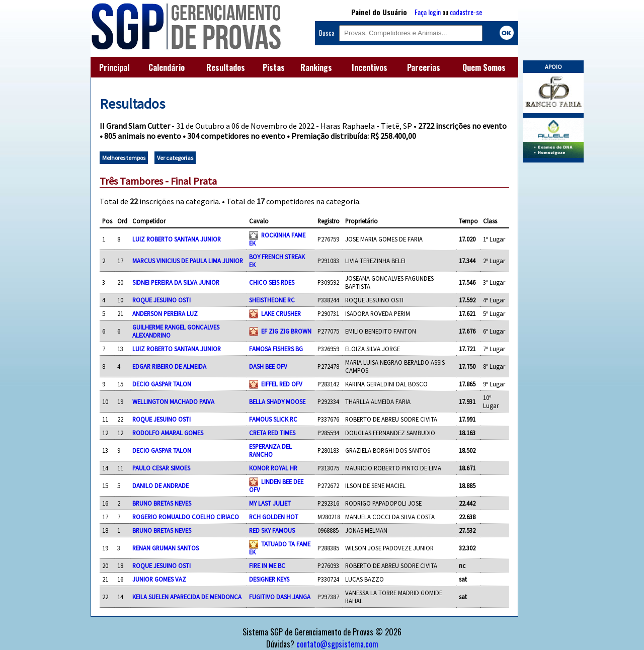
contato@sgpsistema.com (337, 644)
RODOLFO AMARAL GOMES (168, 433)
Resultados (226, 67)
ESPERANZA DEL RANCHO (270, 450)
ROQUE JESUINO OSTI (162, 300)
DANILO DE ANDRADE (160, 485)
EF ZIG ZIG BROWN (286, 331)
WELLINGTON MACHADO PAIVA (173, 401)
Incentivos (370, 67)
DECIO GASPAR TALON (162, 384)
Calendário (167, 67)
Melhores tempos (124, 158)
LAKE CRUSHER (281, 313)
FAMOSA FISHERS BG (276, 349)
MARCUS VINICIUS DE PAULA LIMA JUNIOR (188, 261)
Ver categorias (175, 158)
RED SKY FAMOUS (272, 530)
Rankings (316, 67)
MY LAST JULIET (270, 503)
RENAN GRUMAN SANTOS (166, 548)
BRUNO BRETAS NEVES (162, 503)
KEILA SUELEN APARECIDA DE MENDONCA (187, 597)
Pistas (274, 67)
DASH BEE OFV (268, 366)
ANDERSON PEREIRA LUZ (165, 313)
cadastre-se (466, 12)
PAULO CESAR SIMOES (161, 468)
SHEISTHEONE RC (272, 300)
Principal (114, 67)
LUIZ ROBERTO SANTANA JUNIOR (177, 239)
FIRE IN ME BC (267, 565)
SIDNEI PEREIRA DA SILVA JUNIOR (176, 282)
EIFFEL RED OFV (282, 384)
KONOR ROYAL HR (273, 468)
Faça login (428, 12)
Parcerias (424, 67)
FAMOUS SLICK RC (273, 419)
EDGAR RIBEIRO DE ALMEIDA (169, 366)
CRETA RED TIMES (272, 433)
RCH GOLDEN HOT (274, 517)
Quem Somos (484, 67)
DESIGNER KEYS (269, 579)
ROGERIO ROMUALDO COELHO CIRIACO (186, 517)
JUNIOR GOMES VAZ (159, 579)
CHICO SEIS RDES (272, 282)
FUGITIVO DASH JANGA (280, 597)
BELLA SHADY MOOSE (277, 401)
